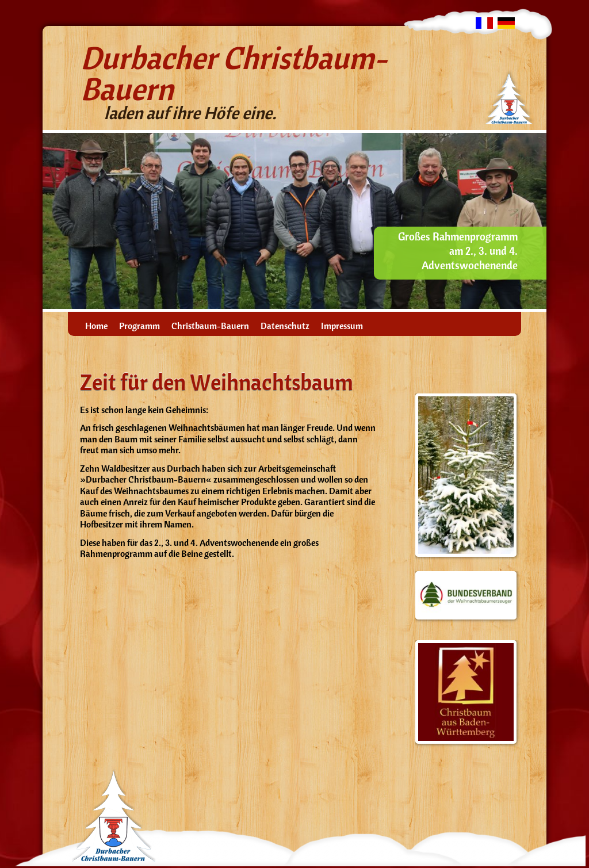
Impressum (342, 326)
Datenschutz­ (285, 326)
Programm (139, 326)
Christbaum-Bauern (210, 326)
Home (96, 326)
